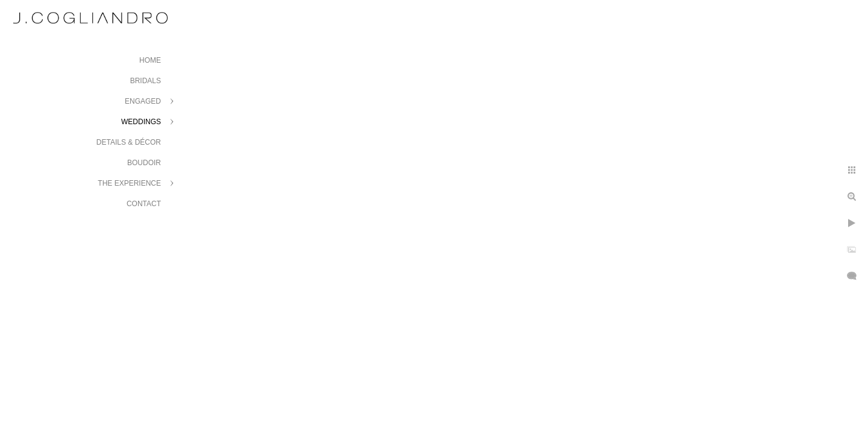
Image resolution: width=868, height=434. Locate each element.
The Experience (129, 183)
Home (150, 60)
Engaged (143, 101)
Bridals (146, 81)
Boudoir (144, 163)
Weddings (141, 122)
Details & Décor (129, 142)
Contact (144, 204)
